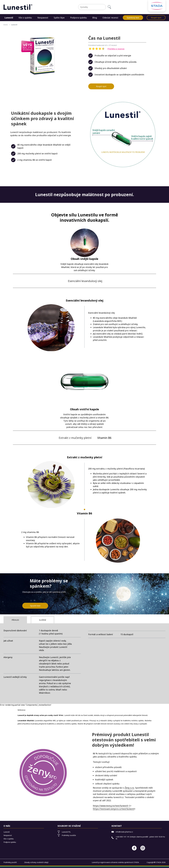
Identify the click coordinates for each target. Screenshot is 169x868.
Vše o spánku (25, 18)
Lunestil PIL (64, 832)
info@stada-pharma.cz (122, 832)
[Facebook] (134, 848)
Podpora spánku (79, 18)
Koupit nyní (156, 18)
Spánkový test (133, 18)
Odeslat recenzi (110, 18)
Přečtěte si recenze (116, 49)
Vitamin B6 (104, 438)
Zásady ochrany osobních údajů (36, 862)
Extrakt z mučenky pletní (75, 438)
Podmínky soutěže (67, 835)
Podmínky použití (10, 862)
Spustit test (35, 606)
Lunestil (9, 18)
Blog (95, 18)
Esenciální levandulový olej (85, 281)
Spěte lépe (59, 18)
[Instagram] (143, 848)
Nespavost (43, 18)
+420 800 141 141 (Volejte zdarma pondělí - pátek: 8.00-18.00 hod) (138, 838)
